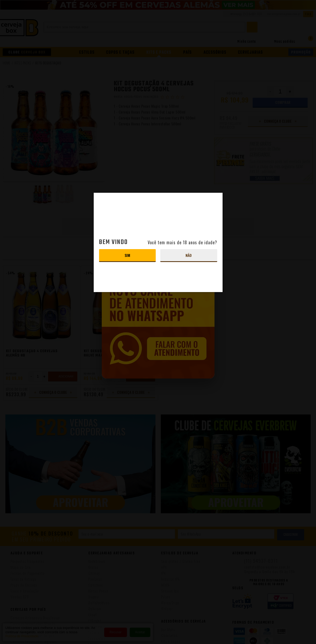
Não (189, 255)
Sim (127, 255)
